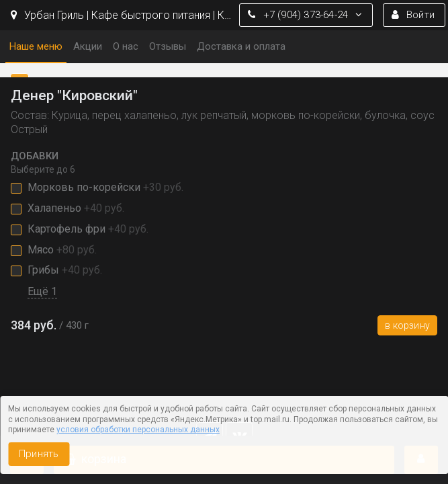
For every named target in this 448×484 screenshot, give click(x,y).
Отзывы (168, 46)
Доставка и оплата (241, 46)
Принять (39, 454)
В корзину (407, 325)
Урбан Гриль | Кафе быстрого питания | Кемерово (122, 15)
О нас (126, 46)
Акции (88, 46)
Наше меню (36, 46)
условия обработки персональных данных (138, 430)
